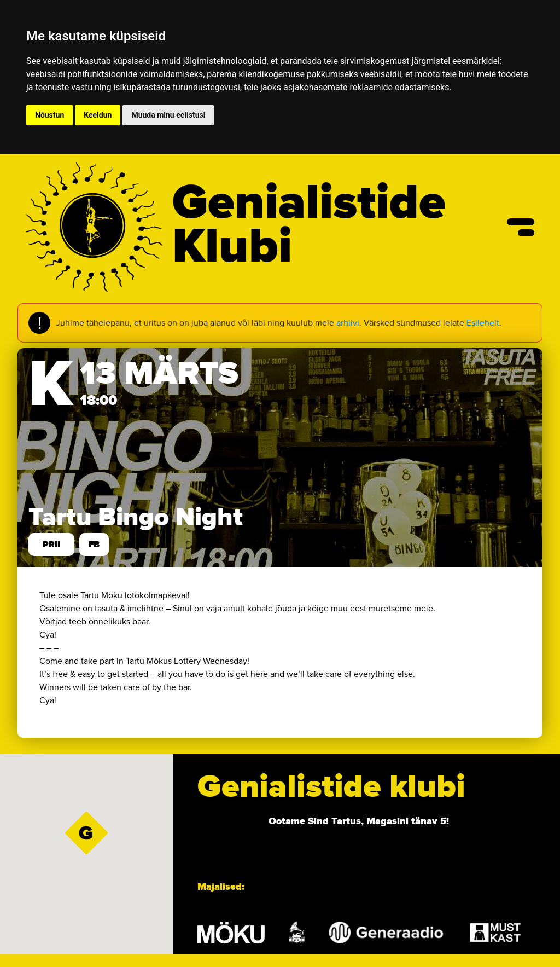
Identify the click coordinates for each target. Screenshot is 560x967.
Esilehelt (483, 323)
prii (51, 545)
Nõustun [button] (49, 115)
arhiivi (348, 323)
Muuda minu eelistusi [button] (168, 115)
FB (94, 545)
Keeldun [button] (98, 115)
